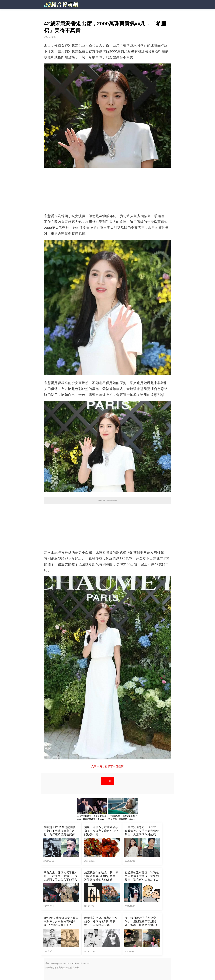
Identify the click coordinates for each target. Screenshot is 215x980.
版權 (77, 967)
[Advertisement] (107, 525)
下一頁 (108, 781)
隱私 (72, 967)
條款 (68, 967)
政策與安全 (60, 967)
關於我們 (50, 967)
